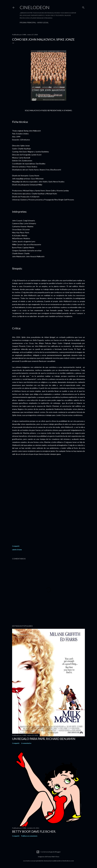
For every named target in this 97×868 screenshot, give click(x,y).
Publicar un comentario (29, 836)
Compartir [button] (16, 546)
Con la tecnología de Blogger (48, 852)
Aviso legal (43, 22)
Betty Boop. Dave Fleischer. (34, 831)
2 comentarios (26, 743)
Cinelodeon (35, 7)
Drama (19, 550)
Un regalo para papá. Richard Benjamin (44, 739)
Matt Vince (55, 857)
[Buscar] (83, 7)
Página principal (28, 22)
